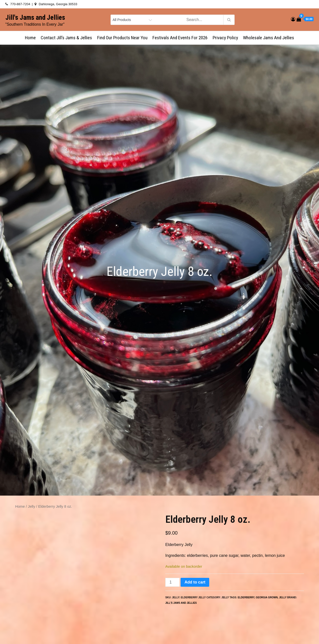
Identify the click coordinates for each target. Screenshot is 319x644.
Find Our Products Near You (122, 38)
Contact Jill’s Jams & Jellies (66, 38)
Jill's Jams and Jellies (35, 18)
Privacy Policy (225, 38)
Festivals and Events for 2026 (180, 38)
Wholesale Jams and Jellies (269, 38)
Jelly (31, 506)
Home (30, 38)
